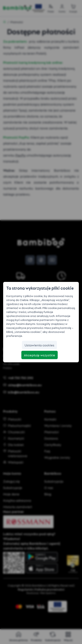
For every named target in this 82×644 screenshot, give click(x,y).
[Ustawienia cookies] (39, 345)
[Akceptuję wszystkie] (40, 355)
